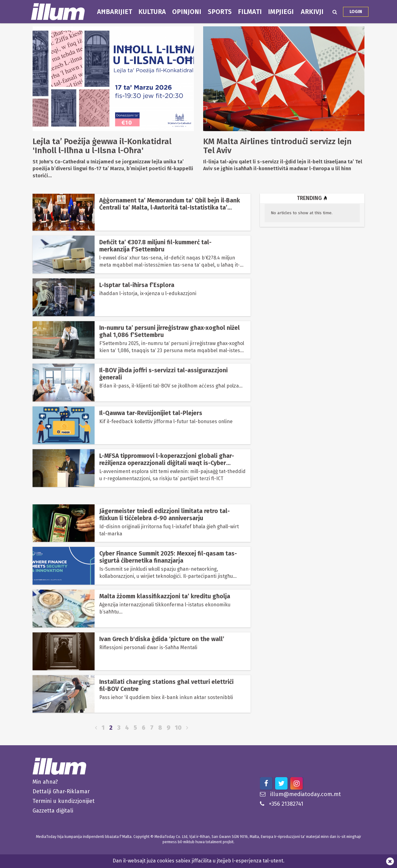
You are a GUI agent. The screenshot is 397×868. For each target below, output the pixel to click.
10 (178, 728)
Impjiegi (281, 12)
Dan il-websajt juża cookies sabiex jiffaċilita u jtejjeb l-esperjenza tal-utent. (198, 861)
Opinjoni (187, 12)
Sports (220, 12)
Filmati (250, 12)
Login (356, 12)
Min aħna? (45, 782)
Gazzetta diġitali (53, 811)
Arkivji (312, 12)
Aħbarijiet (115, 12)
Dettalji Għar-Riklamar (61, 791)
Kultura (152, 12)
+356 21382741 (282, 804)
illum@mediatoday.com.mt (300, 794)
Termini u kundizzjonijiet (64, 801)
